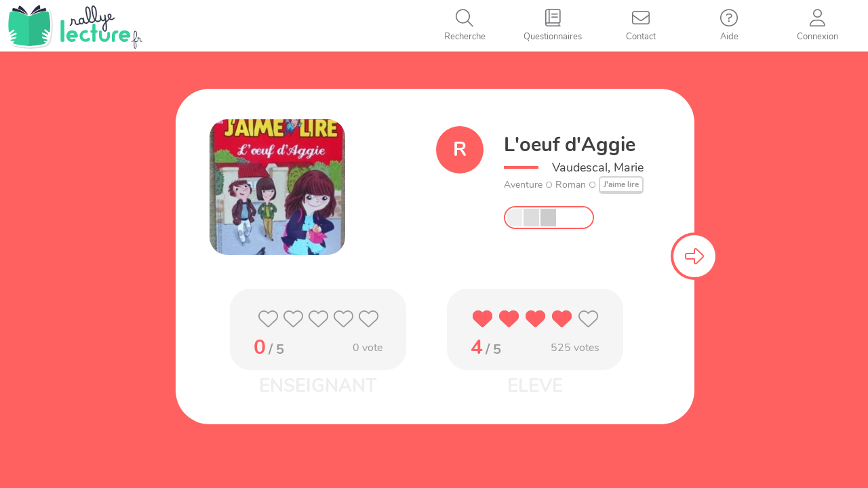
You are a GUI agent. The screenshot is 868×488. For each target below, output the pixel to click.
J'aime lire (621, 184)
